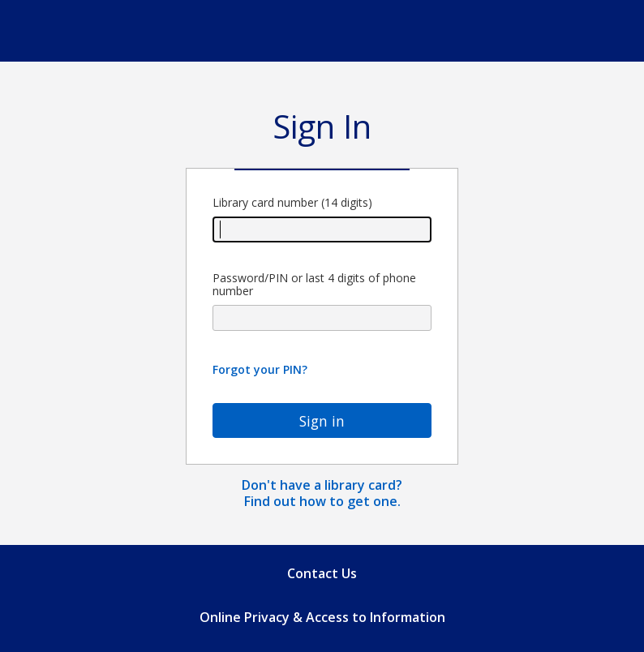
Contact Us (322, 573)
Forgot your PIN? (260, 369)
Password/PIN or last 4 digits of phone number (322, 302)
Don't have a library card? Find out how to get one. (322, 493)
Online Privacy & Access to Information (322, 617)
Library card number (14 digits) (322, 219)
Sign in (322, 421)
